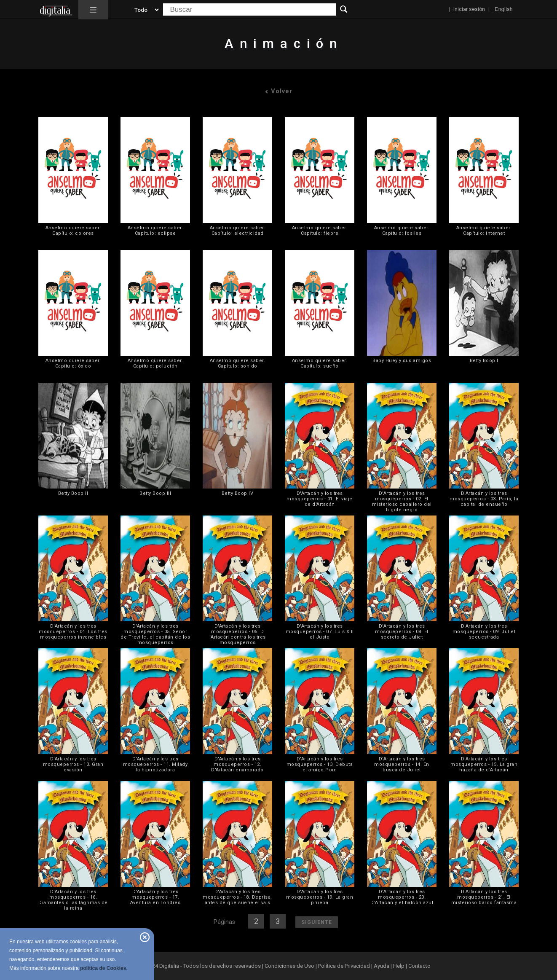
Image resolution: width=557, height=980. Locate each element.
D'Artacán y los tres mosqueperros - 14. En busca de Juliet (402, 764)
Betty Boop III (155, 493)
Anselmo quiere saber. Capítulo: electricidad (238, 231)
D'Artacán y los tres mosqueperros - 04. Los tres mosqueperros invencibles (73, 632)
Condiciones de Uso (289, 966)
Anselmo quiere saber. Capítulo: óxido (73, 363)
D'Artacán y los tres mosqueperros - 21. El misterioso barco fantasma (484, 897)
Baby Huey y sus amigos (402, 361)
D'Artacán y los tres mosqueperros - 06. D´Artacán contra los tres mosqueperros (238, 634)
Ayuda (382, 966)
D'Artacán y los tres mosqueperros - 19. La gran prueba (320, 897)
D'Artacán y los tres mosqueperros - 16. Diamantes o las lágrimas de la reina (73, 900)
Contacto (419, 966)
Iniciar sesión (469, 9)
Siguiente (317, 922)
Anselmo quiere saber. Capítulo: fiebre (320, 231)
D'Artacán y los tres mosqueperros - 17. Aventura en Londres (155, 897)
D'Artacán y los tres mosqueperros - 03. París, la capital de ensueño (484, 499)
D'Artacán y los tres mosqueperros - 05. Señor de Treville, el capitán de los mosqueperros (155, 634)
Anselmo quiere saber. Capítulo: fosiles (402, 231)
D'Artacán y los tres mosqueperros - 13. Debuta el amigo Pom (320, 764)
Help (399, 966)
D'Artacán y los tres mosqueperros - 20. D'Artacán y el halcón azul (402, 897)
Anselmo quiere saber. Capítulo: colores (73, 231)
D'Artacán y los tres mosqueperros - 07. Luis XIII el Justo (320, 632)
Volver (278, 91)
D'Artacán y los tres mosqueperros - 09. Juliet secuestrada (484, 632)
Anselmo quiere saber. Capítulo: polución (155, 363)
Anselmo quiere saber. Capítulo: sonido (238, 363)
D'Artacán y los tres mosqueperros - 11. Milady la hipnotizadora (155, 764)
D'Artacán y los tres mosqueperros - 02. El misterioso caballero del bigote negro (402, 502)
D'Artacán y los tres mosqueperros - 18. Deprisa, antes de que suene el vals (237, 897)
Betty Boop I (484, 361)
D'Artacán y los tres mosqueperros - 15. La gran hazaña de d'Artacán (484, 764)
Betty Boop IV (238, 493)
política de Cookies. (104, 968)
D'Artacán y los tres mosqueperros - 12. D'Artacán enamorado (237, 764)
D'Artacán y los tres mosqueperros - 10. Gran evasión (73, 764)
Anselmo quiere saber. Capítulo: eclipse (155, 231)
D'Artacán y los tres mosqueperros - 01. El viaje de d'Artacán (320, 499)
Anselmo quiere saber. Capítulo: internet (484, 231)
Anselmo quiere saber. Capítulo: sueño (320, 363)
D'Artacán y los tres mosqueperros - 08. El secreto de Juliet (402, 632)
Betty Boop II (73, 493)
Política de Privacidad (344, 966)
